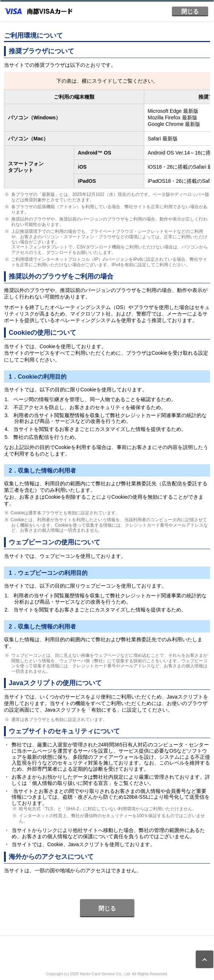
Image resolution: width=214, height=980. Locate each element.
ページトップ (205, 959)
